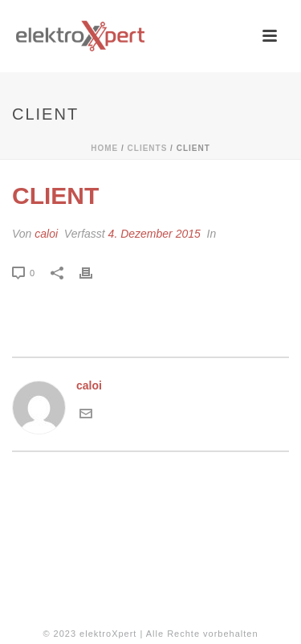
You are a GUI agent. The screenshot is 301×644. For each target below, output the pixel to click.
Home (104, 148)
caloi (46, 234)
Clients (148, 148)
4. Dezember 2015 (155, 234)
